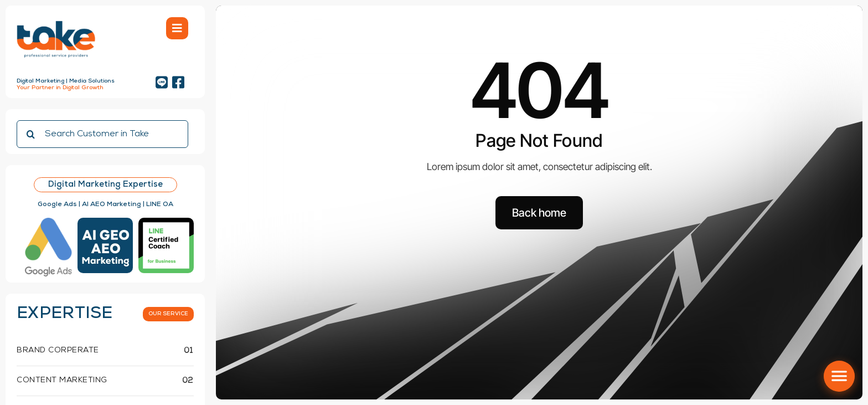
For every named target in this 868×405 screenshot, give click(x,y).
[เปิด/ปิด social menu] (839, 376)
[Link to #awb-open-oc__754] (177, 28)
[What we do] (168, 314)
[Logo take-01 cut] (56, 22)
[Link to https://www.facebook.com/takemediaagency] (178, 82)
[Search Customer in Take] (102, 134)
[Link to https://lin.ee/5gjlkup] (162, 82)
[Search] (30, 134)
